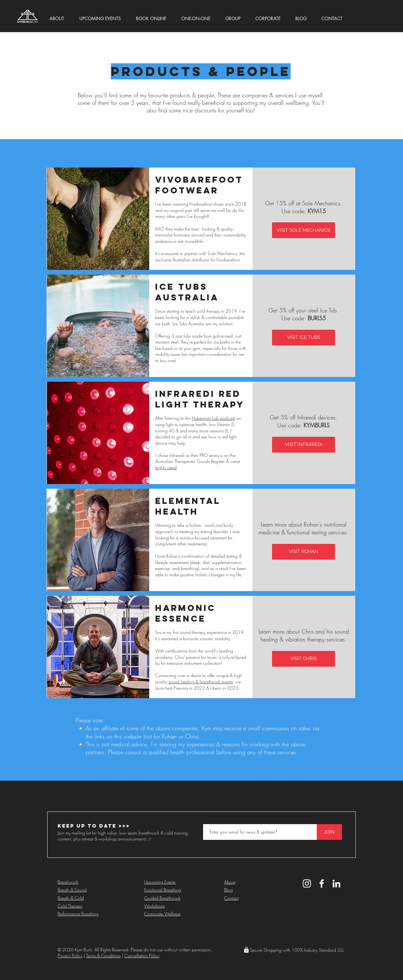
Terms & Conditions (103, 956)
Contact (231, 898)
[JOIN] (329, 832)
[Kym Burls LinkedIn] (336, 883)
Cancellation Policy (142, 956)
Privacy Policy (70, 956)
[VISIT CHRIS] (304, 659)
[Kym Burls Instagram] (307, 883)
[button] (62, 16)
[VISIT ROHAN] (304, 552)
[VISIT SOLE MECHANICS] (304, 230)
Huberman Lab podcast (213, 418)
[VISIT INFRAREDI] (304, 445)
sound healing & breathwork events (201, 682)
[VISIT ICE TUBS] (304, 338)
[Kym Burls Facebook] (322, 883)
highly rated (166, 467)
